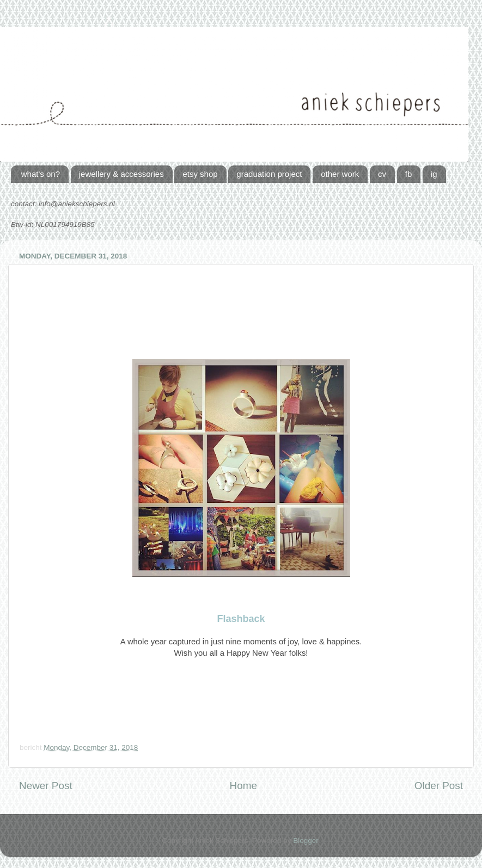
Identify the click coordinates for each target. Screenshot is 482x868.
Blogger (306, 841)
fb (409, 174)
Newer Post (46, 786)
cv (382, 174)
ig (434, 174)
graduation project (269, 174)
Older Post (439, 786)
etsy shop (200, 174)
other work (340, 174)
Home (243, 786)
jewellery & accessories (121, 174)
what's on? (41, 174)
